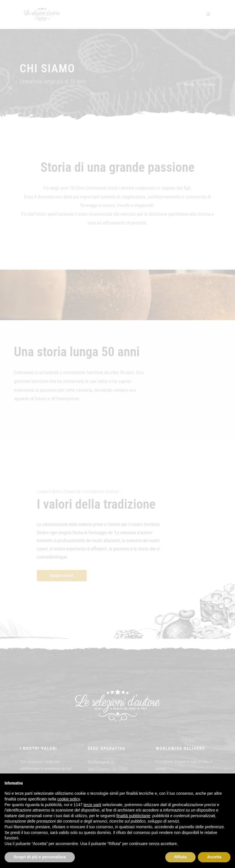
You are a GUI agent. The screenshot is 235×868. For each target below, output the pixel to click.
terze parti (92, 805)
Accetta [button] (214, 857)
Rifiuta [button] (181, 857)
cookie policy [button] (68, 799)
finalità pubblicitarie (133, 816)
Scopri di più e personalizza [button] (40, 857)
